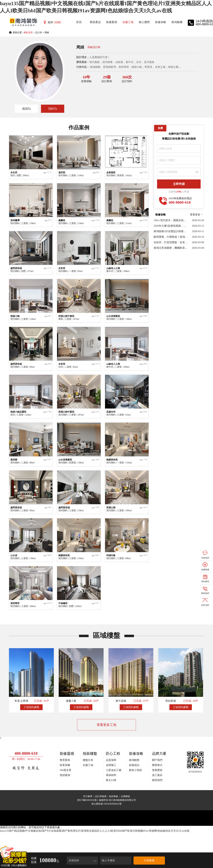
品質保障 (111, 760)
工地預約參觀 (31, 707)
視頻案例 (65, 775)
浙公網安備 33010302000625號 (106, 804)
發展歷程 (157, 770)
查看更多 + (196, 215)
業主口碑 (111, 780)
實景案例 (65, 760)
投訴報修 (113, 796)
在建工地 (88, 765)
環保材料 (111, 775)
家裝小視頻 (135, 770)
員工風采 (157, 775)
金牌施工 (111, 765)
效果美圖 (65, 765)
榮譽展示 (157, 765)
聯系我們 (157, 780)
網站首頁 (28, 33)
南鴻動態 (134, 760)
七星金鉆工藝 (114, 770)
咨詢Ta (27, 109)
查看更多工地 (106, 725)
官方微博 (88, 796)
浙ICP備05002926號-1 (88, 800)
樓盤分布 (88, 760)
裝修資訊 (134, 765)
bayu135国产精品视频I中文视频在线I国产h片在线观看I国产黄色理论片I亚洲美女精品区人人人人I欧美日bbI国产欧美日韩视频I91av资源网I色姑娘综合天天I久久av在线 (95, 831)
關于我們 (157, 760)
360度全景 (66, 770)
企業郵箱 (125, 796)
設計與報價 (101, 796)
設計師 (39, 33)
